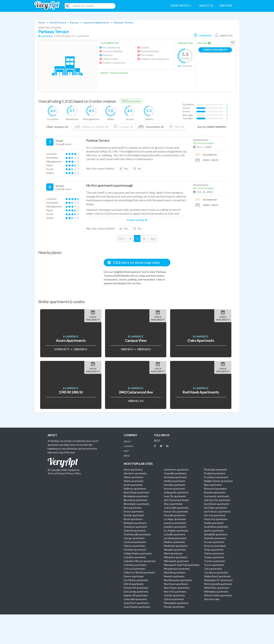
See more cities (212, 599)
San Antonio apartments (216, 504)
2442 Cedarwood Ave (136, 392)
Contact (129, 446)
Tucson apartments (214, 565)
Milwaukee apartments (176, 557)
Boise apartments (133, 508)
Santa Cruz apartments (216, 519)
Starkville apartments (215, 538)
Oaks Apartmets (201, 340)
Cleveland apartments (135, 550)
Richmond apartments (215, 489)
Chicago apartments (134, 538)
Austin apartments (133, 485)
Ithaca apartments (173, 504)
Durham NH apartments (136, 588)
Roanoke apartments (215, 492)
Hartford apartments (174, 481)
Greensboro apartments (176, 470)
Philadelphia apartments (176, 603)
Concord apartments (134, 569)
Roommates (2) (151, 127)
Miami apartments (173, 553)
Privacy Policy (74, 473)
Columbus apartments (135, 565)
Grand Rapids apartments (137, 607)
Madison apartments (174, 542)
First (121, 239)
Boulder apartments (134, 515)
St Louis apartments (214, 542)
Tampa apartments (214, 550)
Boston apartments (134, 512)
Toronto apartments (214, 561)
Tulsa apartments (213, 569)
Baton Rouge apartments (136, 492)
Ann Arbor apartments (135, 473)
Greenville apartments (175, 473)
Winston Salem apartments (218, 595)
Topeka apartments (214, 557)
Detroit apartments (134, 584)
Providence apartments (216, 477)
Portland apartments (215, 473)
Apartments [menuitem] (181, 6)
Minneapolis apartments (176, 561)
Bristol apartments (133, 519)
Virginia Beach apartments (217, 576)
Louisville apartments (175, 534)
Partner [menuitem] (226, 6)
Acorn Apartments (71, 340)
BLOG (157, 441)
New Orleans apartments (177, 588)
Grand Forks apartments (136, 603)
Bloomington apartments (136, 504)
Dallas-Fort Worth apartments (139, 573)
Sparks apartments (214, 531)
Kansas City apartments (176, 512)
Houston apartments (174, 489)
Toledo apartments (214, 553)
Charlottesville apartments (137, 534)
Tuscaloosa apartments (216, 573)
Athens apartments (133, 477)
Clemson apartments (134, 546)
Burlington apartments (135, 523)
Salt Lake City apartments (217, 500)
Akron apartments (133, 470)
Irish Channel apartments (176, 500)
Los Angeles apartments (176, 531)
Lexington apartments (175, 527)
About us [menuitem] (206, 6)
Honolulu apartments (175, 485)
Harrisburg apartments (175, 477)
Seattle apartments (214, 523)
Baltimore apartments (135, 489)
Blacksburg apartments (136, 500)
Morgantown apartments (177, 569)
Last (153, 239)
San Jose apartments (215, 515)
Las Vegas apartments (175, 519)
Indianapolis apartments (176, 492)
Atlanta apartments (134, 481)
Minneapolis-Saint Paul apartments (182, 565)
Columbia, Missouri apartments (140, 561)
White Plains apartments (217, 588)
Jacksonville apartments (176, 508)
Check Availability (215, 50)
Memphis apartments (175, 550)
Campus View (136, 340)
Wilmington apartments (216, 592)
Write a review (131, 101)
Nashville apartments (175, 573)
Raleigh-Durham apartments (218, 481)
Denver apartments (134, 576)
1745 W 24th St (71, 392)
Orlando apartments (174, 595)
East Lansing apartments (136, 592)
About (127, 441)
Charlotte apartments (135, 531)
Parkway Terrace (123, 22)
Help (126, 451)
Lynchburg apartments (175, 538)
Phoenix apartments (174, 607)
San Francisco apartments (217, 512)
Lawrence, (47, 36)
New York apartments (175, 592)
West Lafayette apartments (218, 584)
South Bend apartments (216, 527)
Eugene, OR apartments (136, 595)
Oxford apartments (174, 599)
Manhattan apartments (176, 546)
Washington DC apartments (218, 580)
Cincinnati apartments (135, 542)
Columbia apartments (135, 557)
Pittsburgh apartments (215, 470)
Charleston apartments (135, 527)
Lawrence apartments (175, 523)
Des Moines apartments (136, 580)
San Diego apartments (215, 508)
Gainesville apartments (135, 599)
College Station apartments (138, 553)
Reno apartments (213, 485)
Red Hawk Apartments (201, 392)
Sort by (202, 127)
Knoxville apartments (175, 515)
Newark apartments (174, 576)
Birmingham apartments (136, 496)
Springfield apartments (216, 534)
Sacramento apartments (217, 496)
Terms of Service (56, 473)
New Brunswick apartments (178, 580)
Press (127, 456)
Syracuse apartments (215, 546)
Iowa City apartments (175, 496)
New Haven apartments (176, 584)
